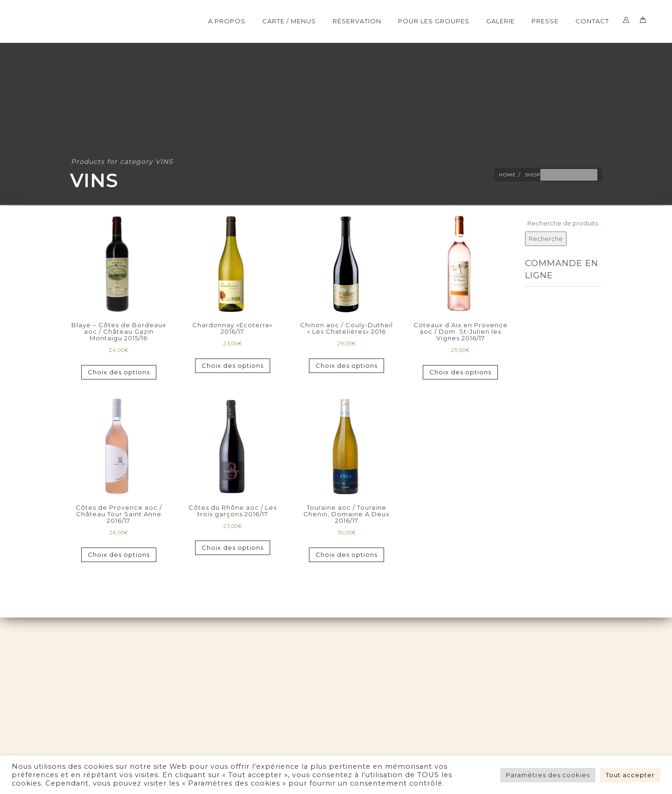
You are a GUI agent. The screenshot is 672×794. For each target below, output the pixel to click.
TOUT (534, 297)
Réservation (357, 21)
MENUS (538, 309)
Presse (545, 21)
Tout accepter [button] (630, 775)
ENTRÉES (540, 320)
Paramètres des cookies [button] (548, 775)
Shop (533, 175)
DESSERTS (543, 344)
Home (507, 175)
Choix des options (119, 372)
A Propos (227, 21)
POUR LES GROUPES (434, 21)
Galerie (500, 21)
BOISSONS (544, 379)
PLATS (536, 332)
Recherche (546, 239)
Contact (592, 21)
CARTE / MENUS (289, 21)
